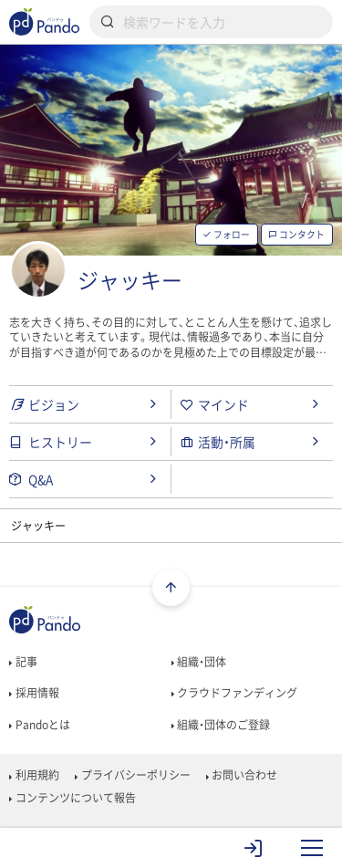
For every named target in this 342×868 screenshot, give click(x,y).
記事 (23, 662)
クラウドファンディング (234, 693)
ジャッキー (130, 280)
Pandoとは (39, 725)
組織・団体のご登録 (221, 725)
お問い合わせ (242, 775)
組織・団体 (199, 662)
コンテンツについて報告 (72, 798)
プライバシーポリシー (132, 775)
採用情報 (34, 693)
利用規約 (34, 775)
